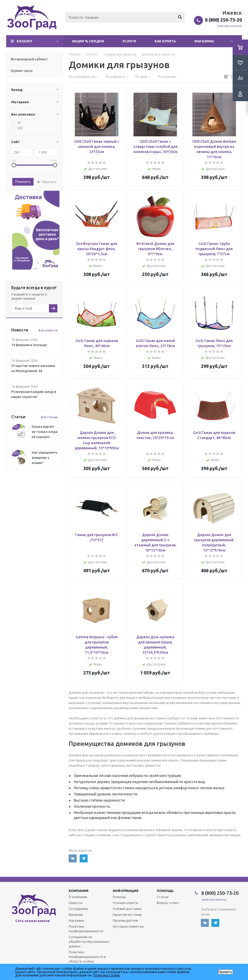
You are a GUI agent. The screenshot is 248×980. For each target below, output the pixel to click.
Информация (126, 891)
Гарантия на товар (127, 915)
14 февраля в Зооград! (29, 345)
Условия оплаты (126, 903)
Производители (125, 920)
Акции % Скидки (88, 41)
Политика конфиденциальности (86, 929)
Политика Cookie (106, 975)
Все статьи (49, 417)
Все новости (48, 330)
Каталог (25, 41)
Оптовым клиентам (128, 926)
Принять (225, 972)
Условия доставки (127, 909)
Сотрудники (78, 909)
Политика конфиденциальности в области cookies (87, 957)
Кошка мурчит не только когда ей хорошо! (45, 432)
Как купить (165, 41)
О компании (78, 897)
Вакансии (76, 915)
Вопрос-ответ (168, 903)
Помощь (165, 891)
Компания (79, 891)
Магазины (204, 41)
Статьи (163, 897)
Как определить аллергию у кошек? (45, 458)
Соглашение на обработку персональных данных (89, 941)
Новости (75, 903)
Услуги (129, 41)
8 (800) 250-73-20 (223, 20)
